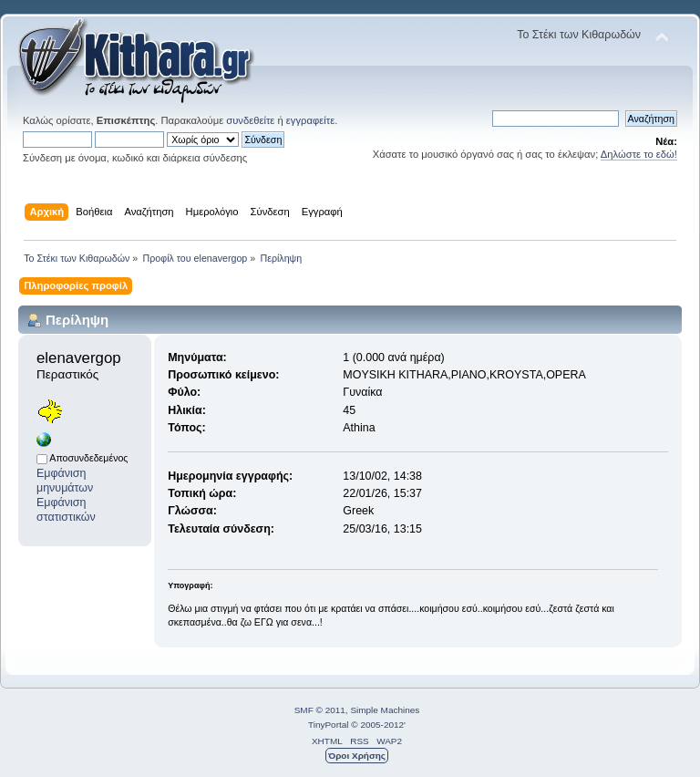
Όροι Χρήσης (357, 756)
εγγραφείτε (310, 120)
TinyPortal (329, 725)
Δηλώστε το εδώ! (639, 154)
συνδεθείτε (250, 120)
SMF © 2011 (320, 710)
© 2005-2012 (377, 725)
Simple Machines (385, 710)
